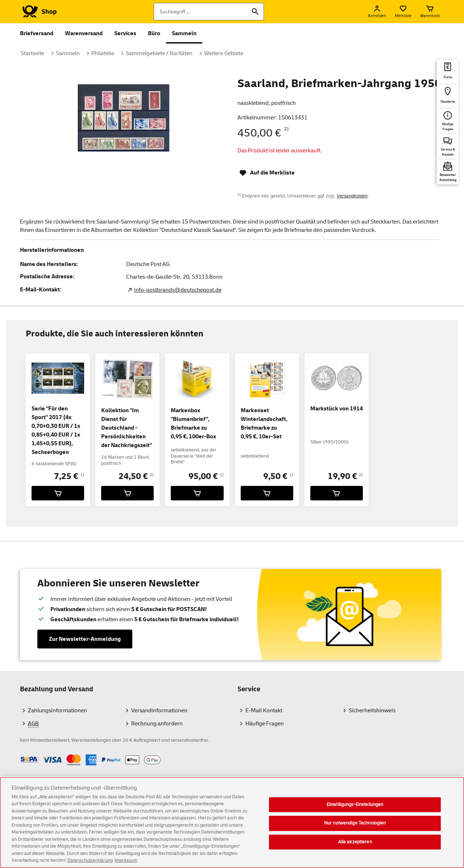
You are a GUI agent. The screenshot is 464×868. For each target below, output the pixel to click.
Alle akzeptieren (355, 848)
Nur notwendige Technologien (355, 830)
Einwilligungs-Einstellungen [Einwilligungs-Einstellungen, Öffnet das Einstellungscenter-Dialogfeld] (355, 811)
